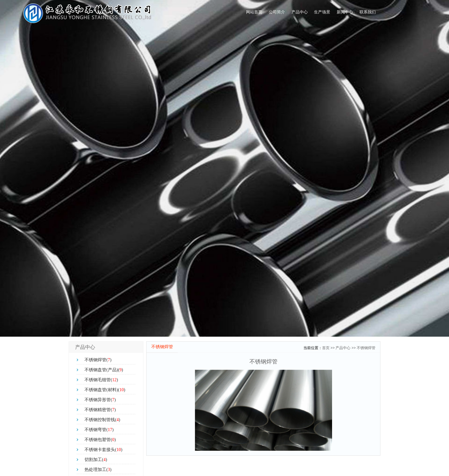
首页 (326, 348)
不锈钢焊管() (98, 360)
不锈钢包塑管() (100, 440)
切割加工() (96, 460)
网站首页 (195, 14)
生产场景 (295, 14)
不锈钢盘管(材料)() (105, 390)
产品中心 (262, 14)
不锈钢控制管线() (102, 420)
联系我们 (362, 14)
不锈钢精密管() (100, 410)
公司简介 (229, 14)
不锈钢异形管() (100, 400)
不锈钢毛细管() (101, 380)
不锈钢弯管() (99, 430)
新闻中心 (329, 14)
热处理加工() (98, 470)
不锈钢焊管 (366, 348)
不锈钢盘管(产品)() (104, 370)
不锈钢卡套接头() (103, 450)
